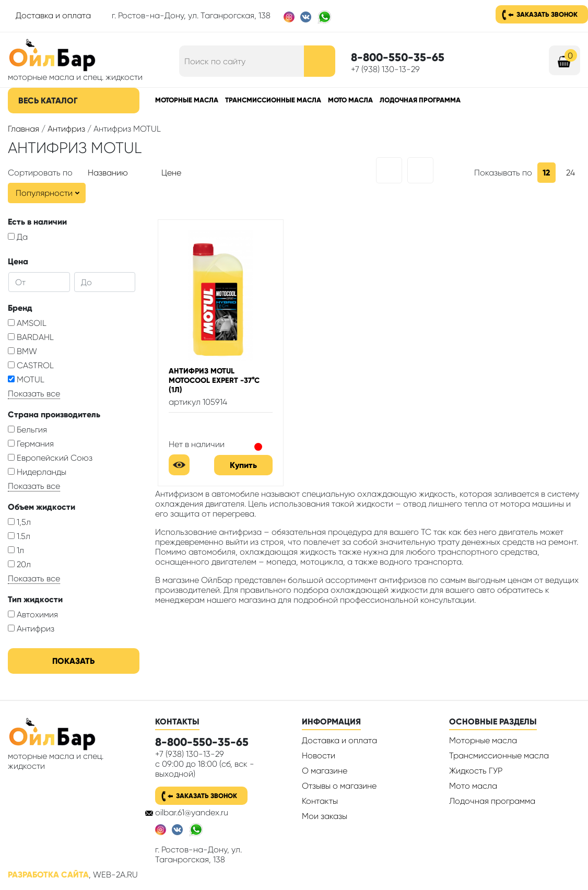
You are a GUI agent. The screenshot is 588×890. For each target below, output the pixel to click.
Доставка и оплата (53, 15)
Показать (73, 661)
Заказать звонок (547, 14)
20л (19, 564)
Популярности (44, 193)
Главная (23, 129)
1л (16, 550)
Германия (31, 444)
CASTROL (31, 365)
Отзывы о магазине (339, 786)
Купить (243, 465)
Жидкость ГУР (476, 771)
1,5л (19, 522)
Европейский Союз (50, 458)
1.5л (19, 536)
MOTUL (26, 379)
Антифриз (66, 129)
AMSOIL (27, 323)
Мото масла (350, 100)
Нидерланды (37, 472)
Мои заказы (325, 816)
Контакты (320, 801)
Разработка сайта (48, 875)
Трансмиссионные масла (273, 100)
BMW (22, 351)
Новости (319, 756)
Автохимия (33, 614)
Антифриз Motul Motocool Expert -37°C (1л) (214, 380)
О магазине (325, 771)
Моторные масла (187, 100)
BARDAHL (31, 337)
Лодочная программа (420, 100)
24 (571, 173)
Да (18, 237)
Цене (171, 173)
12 (546, 173)
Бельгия (27, 430)
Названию (108, 173)
